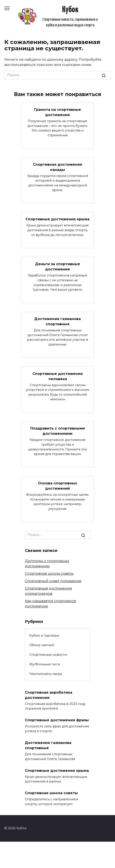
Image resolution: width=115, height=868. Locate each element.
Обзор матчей (42, 645)
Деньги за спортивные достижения (58, 267)
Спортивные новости (48, 655)
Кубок (70, 10)
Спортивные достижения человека (58, 376)
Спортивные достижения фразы (57, 720)
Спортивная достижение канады (58, 167)
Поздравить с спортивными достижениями (58, 431)
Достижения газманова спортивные (58, 321)
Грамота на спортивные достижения (58, 112)
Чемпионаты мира (45, 674)
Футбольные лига (45, 664)
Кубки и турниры (44, 635)
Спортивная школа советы (49, 574)
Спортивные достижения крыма (58, 219)
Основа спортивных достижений (58, 486)
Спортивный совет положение (53, 581)
